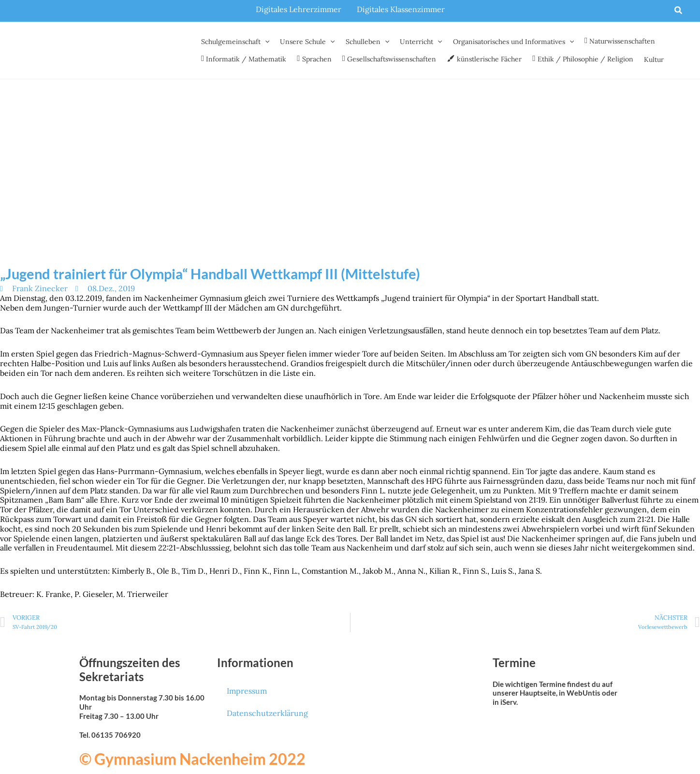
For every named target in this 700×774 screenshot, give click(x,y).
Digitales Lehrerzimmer (299, 9)
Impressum (247, 691)
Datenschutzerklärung (267, 713)
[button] (679, 11)
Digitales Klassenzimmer (401, 9)
